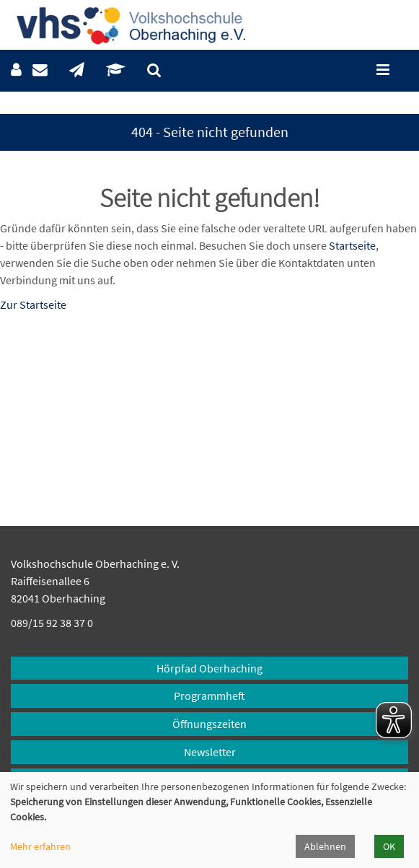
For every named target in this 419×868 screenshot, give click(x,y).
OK (389, 846)
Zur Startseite (33, 304)
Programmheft (209, 696)
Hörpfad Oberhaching (209, 668)
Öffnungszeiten (209, 724)
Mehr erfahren (40, 846)
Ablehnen (325, 846)
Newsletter (210, 752)
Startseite (352, 245)
